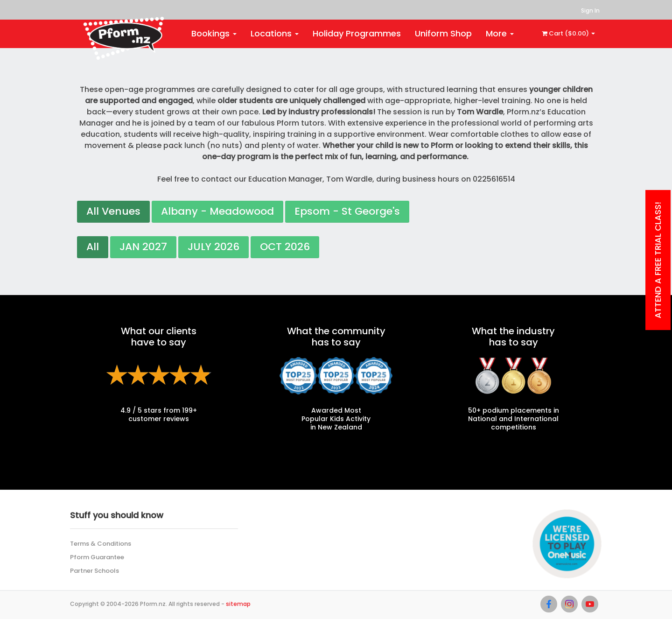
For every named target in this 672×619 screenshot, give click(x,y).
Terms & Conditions (101, 544)
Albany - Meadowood (217, 211)
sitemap (238, 604)
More (500, 33)
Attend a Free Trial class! (658, 260)
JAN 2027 (143, 247)
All (93, 247)
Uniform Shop (443, 33)
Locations (275, 33)
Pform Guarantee (97, 557)
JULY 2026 (213, 247)
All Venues (113, 211)
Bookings (214, 33)
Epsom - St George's (347, 211)
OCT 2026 (285, 247)
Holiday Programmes (357, 33)
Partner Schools (94, 571)
